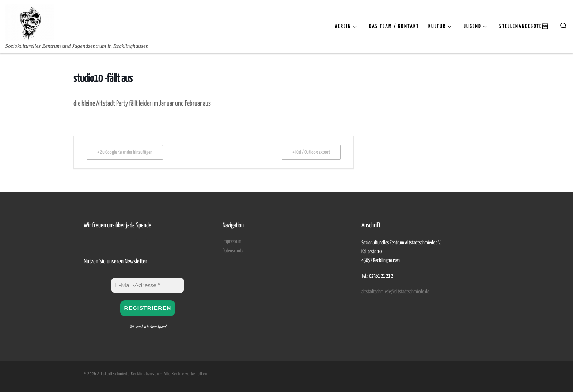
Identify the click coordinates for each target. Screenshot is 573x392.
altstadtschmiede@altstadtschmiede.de (395, 292)
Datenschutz (233, 251)
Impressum (232, 241)
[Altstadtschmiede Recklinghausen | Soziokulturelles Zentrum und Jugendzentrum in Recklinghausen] (30, 21)
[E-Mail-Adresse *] (148, 285)
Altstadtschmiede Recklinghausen (128, 374)
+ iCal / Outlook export (311, 152)
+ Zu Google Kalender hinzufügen (125, 152)
